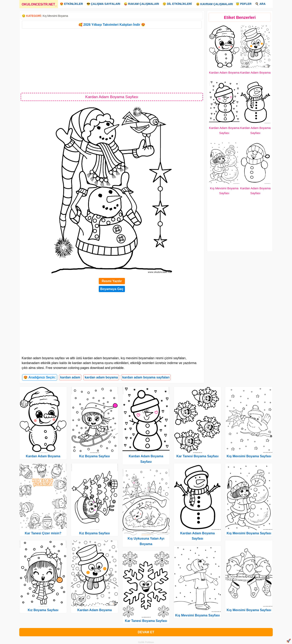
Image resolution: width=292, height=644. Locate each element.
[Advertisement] (112, 60)
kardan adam (70, 377)
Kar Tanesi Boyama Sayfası (146, 621)
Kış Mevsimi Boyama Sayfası (198, 615)
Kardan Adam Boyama (224, 72)
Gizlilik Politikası (146, 642)
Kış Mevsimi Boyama (55, 16)
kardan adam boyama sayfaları (146, 377)
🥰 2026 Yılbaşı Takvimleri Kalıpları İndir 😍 (112, 25)
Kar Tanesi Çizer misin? (43, 533)
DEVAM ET (146, 632)
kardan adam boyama (101, 377)
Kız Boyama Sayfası (43, 610)
